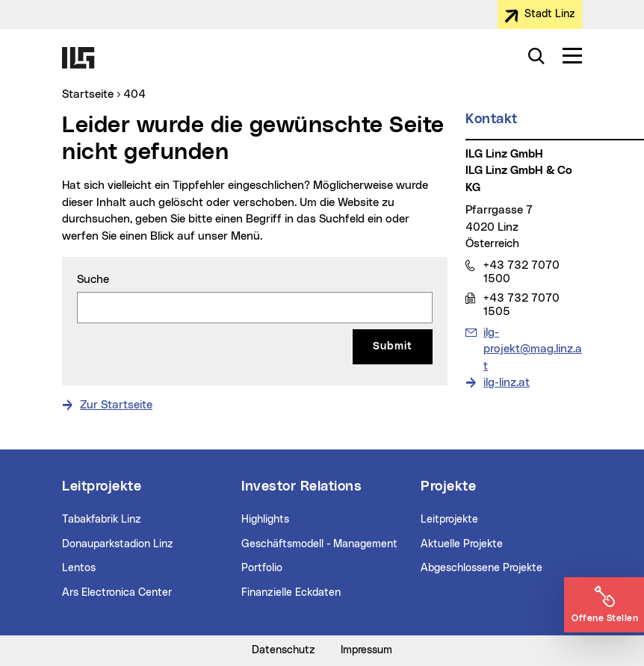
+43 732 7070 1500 (521, 272)
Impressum (366, 650)
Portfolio (262, 568)
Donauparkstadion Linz (118, 544)
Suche (93, 280)
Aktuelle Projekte (462, 544)
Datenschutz (284, 650)
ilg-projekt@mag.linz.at (532, 348)
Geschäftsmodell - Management (319, 544)
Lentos (79, 568)
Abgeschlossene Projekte (482, 568)
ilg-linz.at (507, 383)
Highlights (265, 520)
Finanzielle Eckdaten (291, 593)
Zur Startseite (116, 405)
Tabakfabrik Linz (102, 520)
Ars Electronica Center (117, 593)
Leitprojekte (449, 520)
